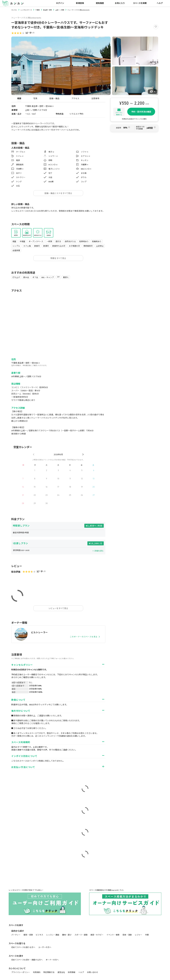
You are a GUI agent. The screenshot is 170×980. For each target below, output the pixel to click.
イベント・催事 (113, 935)
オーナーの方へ (52, 960)
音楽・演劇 (127, 935)
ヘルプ (160, 3)
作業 (147, 935)
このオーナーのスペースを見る (85, 637)
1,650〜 (95, 526)
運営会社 (61, 972)
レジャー (138, 935)
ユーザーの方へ (45, 947)
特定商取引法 (49, 972)
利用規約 (37, 972)
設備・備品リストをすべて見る (58, 193)
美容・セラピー (97, 935)
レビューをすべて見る (58, 608)
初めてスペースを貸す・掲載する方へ (27, 960)
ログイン (60, 3)
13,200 (96, 543)
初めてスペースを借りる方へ (23, 947)
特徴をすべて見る (58, 258)
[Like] (156, 27)
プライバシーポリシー (21, 972)
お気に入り (120, 3)
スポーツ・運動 (81, 935)
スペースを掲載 (140, 3)
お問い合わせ (92, 972)
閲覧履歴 (100, 3)
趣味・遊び (67, 935)
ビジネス (39, 935)
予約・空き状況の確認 (141, 112)
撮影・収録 (28, 935)
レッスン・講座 (53, 935)
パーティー (16, 935)
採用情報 (72, 972)
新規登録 (80, 3)
